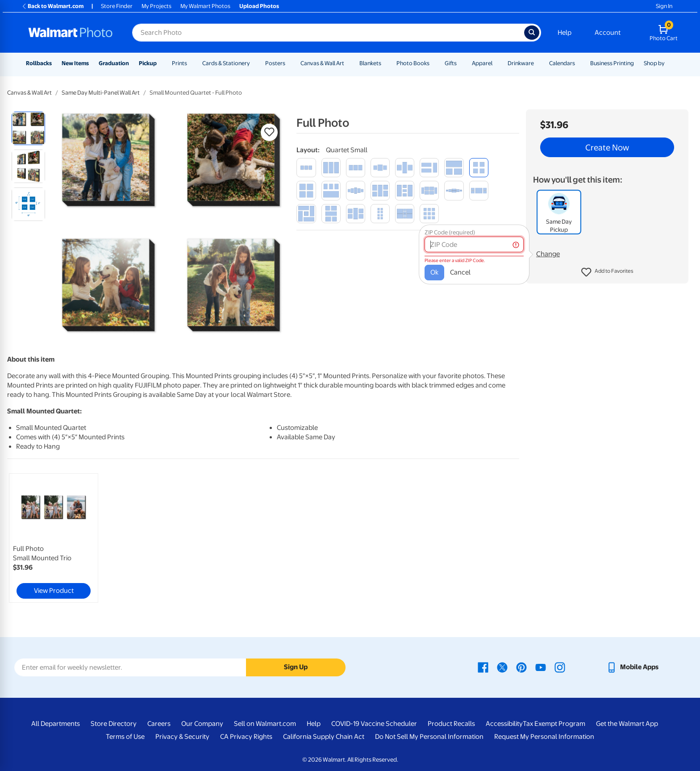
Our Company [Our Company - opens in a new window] (202, 724)
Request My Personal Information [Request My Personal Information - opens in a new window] (544, 737)
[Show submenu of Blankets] (385, 63)
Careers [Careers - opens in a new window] (159, 724)
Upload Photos (259, 6)
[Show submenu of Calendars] (579, 63)
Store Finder (117, 6)
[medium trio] (356, 168)
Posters (275, 63)
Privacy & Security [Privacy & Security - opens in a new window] (182, 737)
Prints (179, 63)
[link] (54, 538)
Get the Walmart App (627, 724)
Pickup (148, 63)
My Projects (156, 6)
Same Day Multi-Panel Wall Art (101, 93)
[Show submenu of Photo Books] (433, 63)
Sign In (664, 6)
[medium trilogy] (380, 168)
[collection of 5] (405, 190)
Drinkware (521, 63)
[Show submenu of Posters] (289, 63)
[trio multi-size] (454, 168)
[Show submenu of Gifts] (461, 63)
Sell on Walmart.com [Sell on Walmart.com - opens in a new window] (265, 724)
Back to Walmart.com (52, 6)
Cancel (460, 272)
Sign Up (296, 667)
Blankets (370, 63)
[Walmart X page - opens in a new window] (502, 667)
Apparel (482, 63)
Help (565, 33)
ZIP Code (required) (450, 232)
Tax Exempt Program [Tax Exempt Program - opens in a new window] (554, 724)
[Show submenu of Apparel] (496, 63)
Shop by (654, 63)
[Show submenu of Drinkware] (538, 63)
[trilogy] (405, 168)
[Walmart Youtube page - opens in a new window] (541, 667)
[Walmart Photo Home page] (71, 33)
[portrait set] (380, 190)
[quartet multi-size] (331, 190)
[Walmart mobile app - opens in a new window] (632, 667)
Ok (434, 272)
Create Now (607, 147)
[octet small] (380, 214)
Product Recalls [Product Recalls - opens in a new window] (451, 724)
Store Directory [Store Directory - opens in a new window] (114, 724)
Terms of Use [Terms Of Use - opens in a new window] (125, 737)
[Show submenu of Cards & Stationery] (254, 63)
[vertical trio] (331, 168)
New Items (75, 63)
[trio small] (306, 168)
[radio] (28, 128)
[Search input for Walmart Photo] (328, 33)
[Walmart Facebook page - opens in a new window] (483, 667)
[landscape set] (331, 214)
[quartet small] (479, 168)
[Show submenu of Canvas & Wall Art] (348, 63)
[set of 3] (429, 168)
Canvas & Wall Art (322, 63)
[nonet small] (429, 214)
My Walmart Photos (205, 6)
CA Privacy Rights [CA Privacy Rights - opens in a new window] (246, 737)
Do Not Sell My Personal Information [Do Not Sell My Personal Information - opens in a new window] (429, 737)
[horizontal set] (479, 190)
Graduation (114, 63)
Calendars (562, 63)
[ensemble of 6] (454, 190)
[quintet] (356, 214)
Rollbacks (39, 63)
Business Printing (612, 63)
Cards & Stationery (226, 63)
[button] (607, 272)
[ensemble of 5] (356, 190)
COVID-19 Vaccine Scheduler (374, 724)
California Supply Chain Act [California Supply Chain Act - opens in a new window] (324, 737)
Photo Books (413, 63)
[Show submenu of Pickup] (161, 63)
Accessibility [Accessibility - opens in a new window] (504, 724)
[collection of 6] (429, 190)
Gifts (451, 63)
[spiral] (306, 214)
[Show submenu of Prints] (191, 63)
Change (548, 254)
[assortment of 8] (405, 214)
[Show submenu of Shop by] (669, 63)
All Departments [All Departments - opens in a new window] (56, 724)
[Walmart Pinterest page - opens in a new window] (521, 667)
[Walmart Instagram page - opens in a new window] (560, 667)
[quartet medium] (306, 190)
